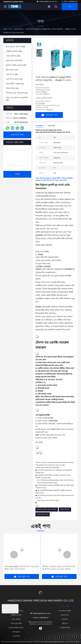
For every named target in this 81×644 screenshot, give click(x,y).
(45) (14, 61)
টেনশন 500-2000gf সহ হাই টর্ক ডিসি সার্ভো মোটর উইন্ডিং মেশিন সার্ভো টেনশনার (22, 568)
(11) (15, 84)
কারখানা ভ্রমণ (65, 615)
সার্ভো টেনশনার (18, 29)
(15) (17, 99)
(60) (16, 47)
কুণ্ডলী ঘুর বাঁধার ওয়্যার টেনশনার (47, 509)
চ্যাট (70, 7)
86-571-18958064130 (70, 1)
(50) (14, 51)
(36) (12, 74)
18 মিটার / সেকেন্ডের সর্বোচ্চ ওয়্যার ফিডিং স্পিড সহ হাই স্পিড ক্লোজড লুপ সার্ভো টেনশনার (58, 568)
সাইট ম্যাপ (65, 623)
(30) (13, 56)
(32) (16, 65)
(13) (12, 88)
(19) (14, 79)
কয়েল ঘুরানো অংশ (43, 514)
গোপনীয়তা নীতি (65, 628)
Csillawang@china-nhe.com (47, 1)
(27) (12, 70)
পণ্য (10, 29)
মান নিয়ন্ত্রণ (65, 619)
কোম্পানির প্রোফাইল (65, 611)
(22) (17, 93)
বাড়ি (5, 29)
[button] (14, 555)
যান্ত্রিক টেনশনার (65, 509)
